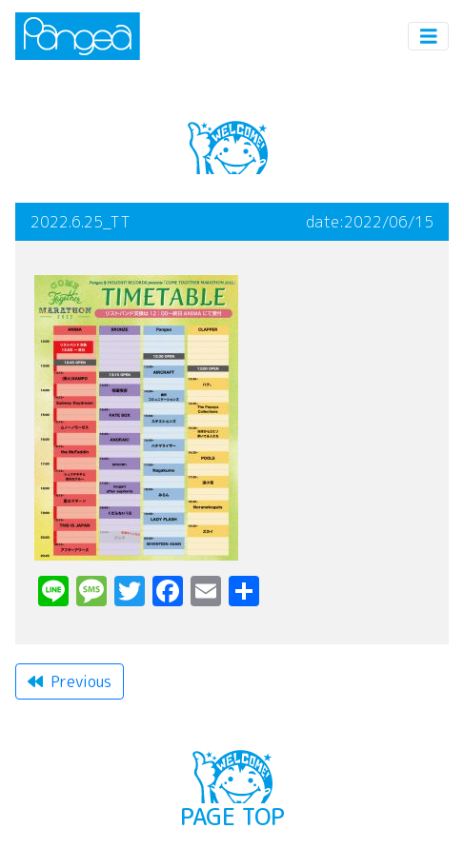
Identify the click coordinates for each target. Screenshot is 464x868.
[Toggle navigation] (429, 37)
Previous (70, 681)
